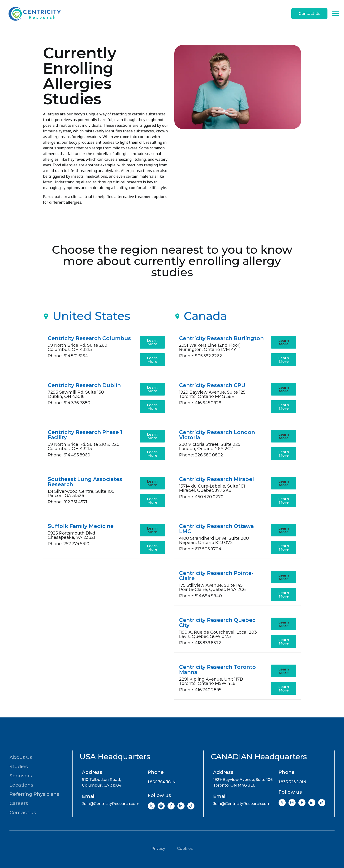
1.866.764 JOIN (162, 782)
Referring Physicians (34, 794)
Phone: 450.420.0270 (201, 497)
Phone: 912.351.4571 (67, 502)
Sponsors (21, 776)
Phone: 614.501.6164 (68, 356)
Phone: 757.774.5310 (69, 544)
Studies (19, 767)
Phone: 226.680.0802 (201, 455)
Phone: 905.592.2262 (201, 356)
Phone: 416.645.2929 (200, 403)
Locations (21, 785)
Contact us (23, 813)
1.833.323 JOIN (292, 782)
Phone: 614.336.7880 (69, 403)
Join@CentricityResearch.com (111, 804)
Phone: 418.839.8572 (200, 643)
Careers (19, 803)
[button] (152, 483)
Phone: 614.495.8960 (69, 455)
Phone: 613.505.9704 (200, 549)
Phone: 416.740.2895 (200, 690)
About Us (21, 757)
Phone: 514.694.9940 (200, 596)
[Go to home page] (34, 14)
